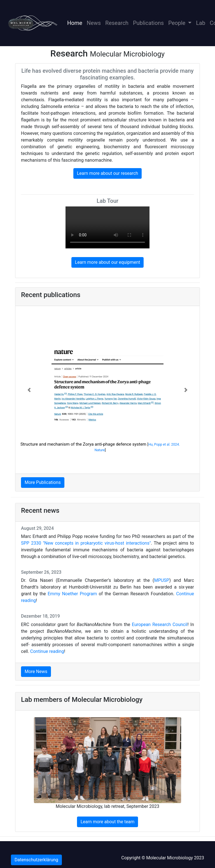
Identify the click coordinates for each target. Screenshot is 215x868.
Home (76, 22)
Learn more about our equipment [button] (108, 262)
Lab (201, 23)
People (177, 23)
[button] (29, 390)
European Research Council (160, 624)
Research (117, 23)
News (94, 23)
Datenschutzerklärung (36, 860)
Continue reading (47, 651)
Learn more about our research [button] (108, 173)
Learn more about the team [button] (108, 822)
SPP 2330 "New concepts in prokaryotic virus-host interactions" (86, 543)
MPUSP (162, 580)
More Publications (43, 482)
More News (36, 671)
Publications (148, 23)
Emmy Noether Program (72, 594)
